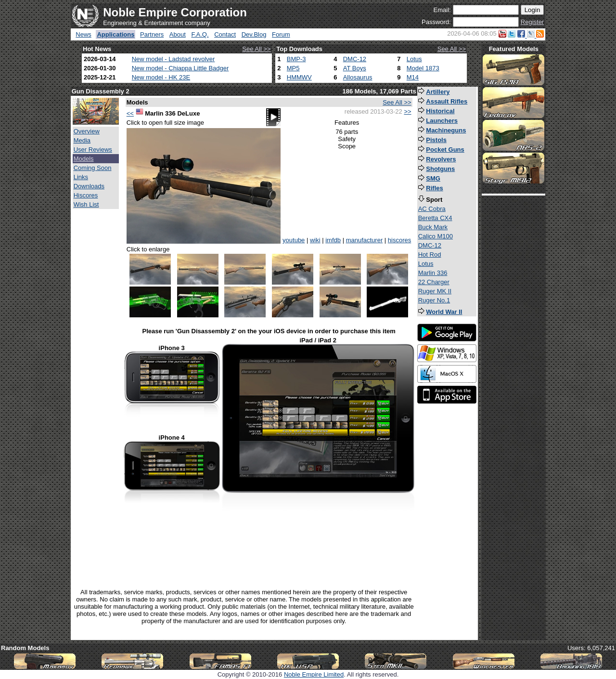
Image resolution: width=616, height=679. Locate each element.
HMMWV (299, 77)
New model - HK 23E (161, 77)
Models (84, 159)
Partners (152, 34)
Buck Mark (433, 227)
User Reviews (93, 150)
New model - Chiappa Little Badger (180, 68)
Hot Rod (430, 255)
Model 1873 (423, 68)
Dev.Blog (254, 34)
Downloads (89, 186)
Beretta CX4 (435, 218)
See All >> (256, 49)
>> (407, 111)
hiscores (399, 240)
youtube (294, 240)
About (178, 34)
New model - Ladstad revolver (173, 59)
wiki (315, 240)
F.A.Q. (200, 34)
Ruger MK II (435, 291)
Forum (281, 34)
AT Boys (355, 68)
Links (81, 177)
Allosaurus (358, 77)
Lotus (414, 59)
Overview (87, 131)
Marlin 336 (433, 273)
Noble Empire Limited (314, 674)
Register (532, 22)
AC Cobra (432, 209)
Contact (225, 34)
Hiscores (86, 195)
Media (82, 140)
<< (130, 113)
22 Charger (434, 282)
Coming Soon (93, 168)
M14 (413, 77)
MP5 (293, 68)
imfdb (333, 240)
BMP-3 (296, 59)
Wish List (86, 204)
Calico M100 (436, 236)
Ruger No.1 (434, 300)
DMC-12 (355, 59)
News (83, 34)
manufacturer (365, 240)
